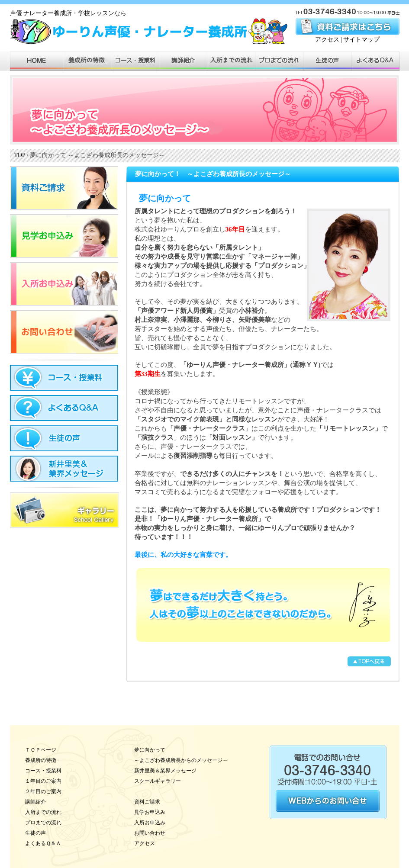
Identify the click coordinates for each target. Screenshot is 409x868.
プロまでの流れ (43, 823)
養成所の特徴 (41, 760)
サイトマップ (361, 40)
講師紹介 (35, 802)
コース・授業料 (43, 771)
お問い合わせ (150, 833)
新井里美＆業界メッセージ (165, 771)
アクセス (327, 40)
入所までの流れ (43, 812)
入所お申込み (150, 823)
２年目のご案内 (43, 791)
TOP (20, 155)
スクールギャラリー (158, 781)
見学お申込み (150, 812)
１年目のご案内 (43, 781)
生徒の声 (35, 833)
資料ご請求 (147, 802)
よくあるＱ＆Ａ (43, 843)
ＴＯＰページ (41, 750)
